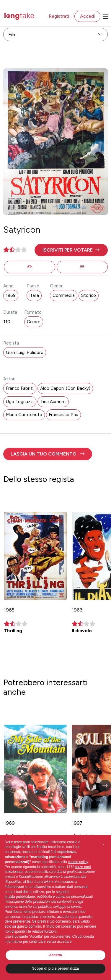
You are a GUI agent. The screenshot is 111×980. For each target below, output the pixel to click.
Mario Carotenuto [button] (24, 415)
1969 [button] (11, 295)
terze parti (83, 867)
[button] (71, 250)
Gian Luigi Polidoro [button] (25, 353)
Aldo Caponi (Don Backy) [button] (65, 388)
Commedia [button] (64, 295)
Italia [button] (34, 295)
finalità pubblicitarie (20, 897)
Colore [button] (34, 322)
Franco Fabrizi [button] (20, 388)
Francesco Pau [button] (63, 415)
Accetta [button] (55, 955)
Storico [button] (89, 295)
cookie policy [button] (78, 862)
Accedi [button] (87, 16)
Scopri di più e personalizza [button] (56, 968)
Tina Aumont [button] (53, 402)
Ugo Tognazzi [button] (20, 402)
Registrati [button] (59, 16)
